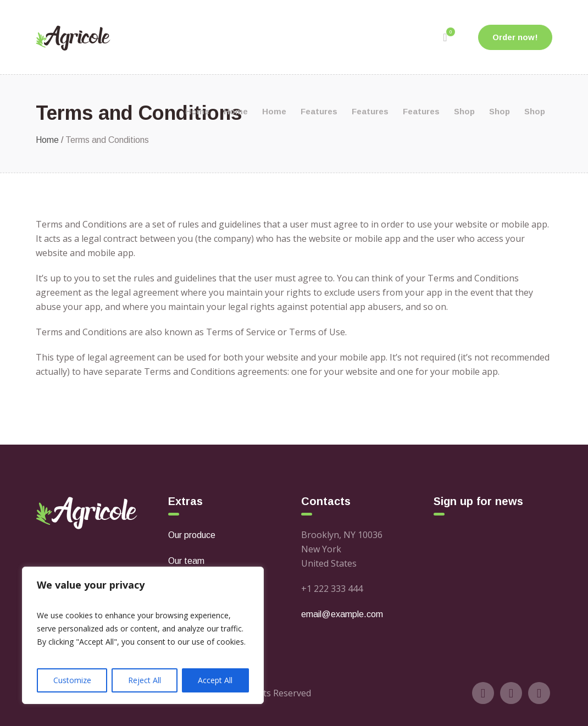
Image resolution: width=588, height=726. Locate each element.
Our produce (192, 535)
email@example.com (342, 614)
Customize (72, 680)
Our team (186, 561)
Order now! (515, 37)
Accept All (215, 680)
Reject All (145, 680)
